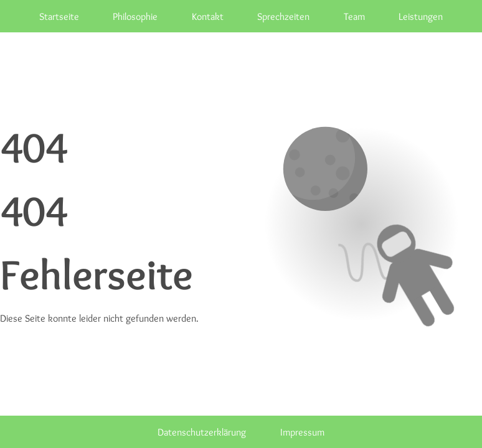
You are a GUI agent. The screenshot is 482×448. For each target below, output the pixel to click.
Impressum (302, 432)
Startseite (59, 16)
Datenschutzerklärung (202, 432)
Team (354, 16)
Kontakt (208, 16)
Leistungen (421, 16)
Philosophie (135, 16)
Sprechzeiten (283, 16)
